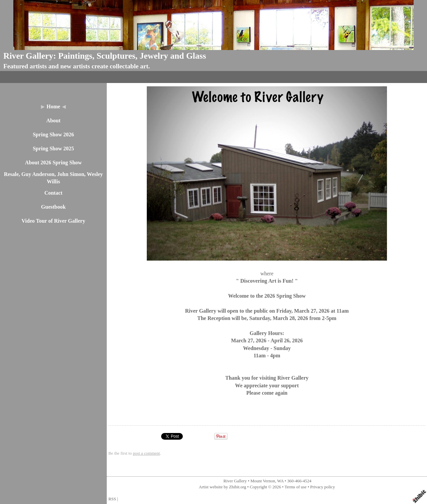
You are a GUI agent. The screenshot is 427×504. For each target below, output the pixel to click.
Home (54, 106)
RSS (112, 499)
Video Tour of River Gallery (54, 221)
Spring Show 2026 (53, 134)
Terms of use (296, 487)
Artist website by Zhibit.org (223, 487)
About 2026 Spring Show (53, 162)
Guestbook (53, 207)
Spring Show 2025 (53, 148)
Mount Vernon (263, 481)
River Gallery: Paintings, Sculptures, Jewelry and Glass (105, 56)
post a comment (146, 453)
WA (280, 481)
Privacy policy (323, 487)
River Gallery (235, 481)
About (54, 120)
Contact (53, 193)
